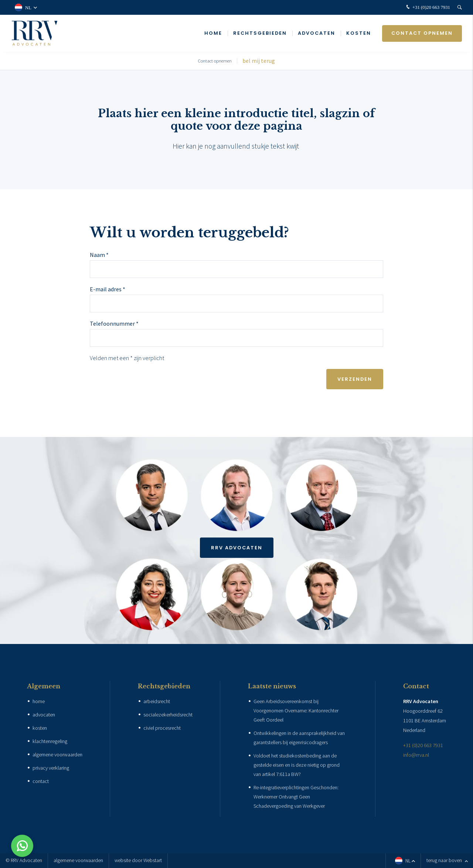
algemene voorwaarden (57, 755)
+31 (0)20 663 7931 (427, 7)
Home (213, 33)
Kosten (359, 33)
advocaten (44, 715)
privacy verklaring (51, 768)
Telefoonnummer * (114, 323)
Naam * (99, 255)
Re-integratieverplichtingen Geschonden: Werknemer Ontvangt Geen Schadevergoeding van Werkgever (296, 797)
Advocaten (317, 33)
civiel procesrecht (162, 728)
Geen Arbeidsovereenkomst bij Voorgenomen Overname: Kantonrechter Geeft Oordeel (296, 711)
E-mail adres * (108, 289)
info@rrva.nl (416, 755)
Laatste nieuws (272, 686)
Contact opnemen (422, 33)
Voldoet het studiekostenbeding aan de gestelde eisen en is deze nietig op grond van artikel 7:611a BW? (297, 765)
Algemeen (44, 686)
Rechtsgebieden (260, 33)
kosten (40, 728)
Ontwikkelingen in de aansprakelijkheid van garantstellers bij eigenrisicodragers (299, 738)
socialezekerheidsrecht (168, 715)
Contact (416, 686)
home (39, 701)
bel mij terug (259, 61)
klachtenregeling (50, 741)
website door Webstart (138, 860)
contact (41, 781)
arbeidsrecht (157, 701)
